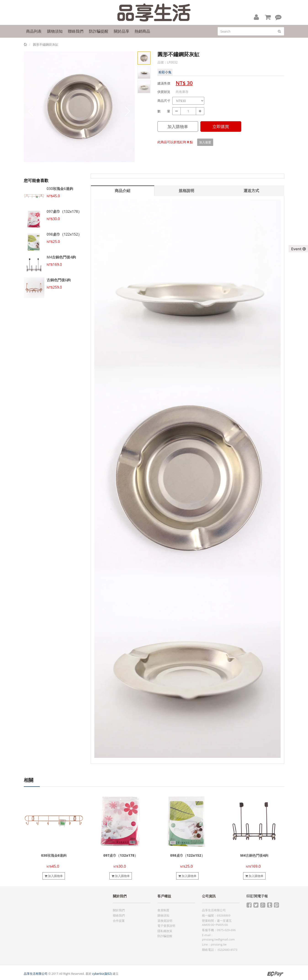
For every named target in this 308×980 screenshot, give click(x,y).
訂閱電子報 (257, 896)
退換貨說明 (165, 921)
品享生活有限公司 (36, 974)
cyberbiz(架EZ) (102, 974)
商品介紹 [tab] (122, 191)
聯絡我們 (119, 915)
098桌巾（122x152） (64, 234)
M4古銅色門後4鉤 (61, 257)
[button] (256, 17)
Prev (31, 111)
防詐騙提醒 (165, 936)
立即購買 (221, 126)
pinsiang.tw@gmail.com (218, 939)
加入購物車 (178, 126)
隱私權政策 (165, 931)
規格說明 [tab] (186, 191)
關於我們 (119, 910)
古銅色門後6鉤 (59, 280)
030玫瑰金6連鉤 (60, 189)
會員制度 (163, 910)
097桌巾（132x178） (64, 211)
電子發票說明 (166, 926)
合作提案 (119, 921)
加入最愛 (205, 142)
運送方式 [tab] (251, 191)
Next (128, 111)
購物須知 (163, 915)
